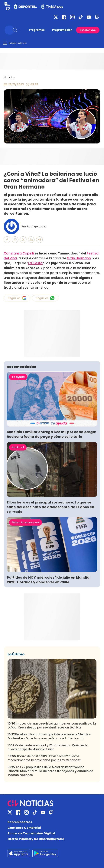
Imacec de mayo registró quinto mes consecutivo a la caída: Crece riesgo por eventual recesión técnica (52, 725)
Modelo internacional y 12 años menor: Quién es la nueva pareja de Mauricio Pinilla (48, 747)
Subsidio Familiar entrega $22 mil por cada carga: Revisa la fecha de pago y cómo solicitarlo (51, 434)
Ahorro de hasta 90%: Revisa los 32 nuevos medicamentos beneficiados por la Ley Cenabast (44, 758)
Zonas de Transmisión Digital (31, 833)
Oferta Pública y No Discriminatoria (36, 839)
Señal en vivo (88, 30)
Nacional (18, 447)
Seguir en (17, 298)
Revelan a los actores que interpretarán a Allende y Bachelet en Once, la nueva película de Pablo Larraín (49, 736)
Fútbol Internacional (26, 522)
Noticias (9, 77)
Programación (62, 30)
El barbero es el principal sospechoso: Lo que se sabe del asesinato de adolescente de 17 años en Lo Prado (50, 507)
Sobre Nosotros (20, 822)
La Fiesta (35, 263)
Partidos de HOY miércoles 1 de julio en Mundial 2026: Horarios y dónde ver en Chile (49, 580)
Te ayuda (18, 377)
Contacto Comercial (24, 828)
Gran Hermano (79, 258)
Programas (37, 30)
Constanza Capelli (19, 253)
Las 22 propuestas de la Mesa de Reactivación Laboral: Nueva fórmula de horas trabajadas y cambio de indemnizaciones (50, 771)
